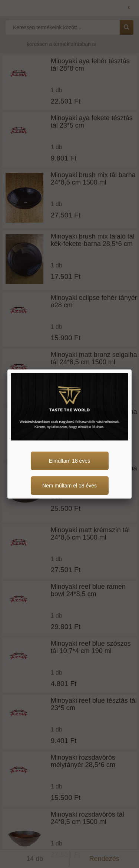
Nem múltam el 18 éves (69, 486)
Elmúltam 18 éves (69, 461)
